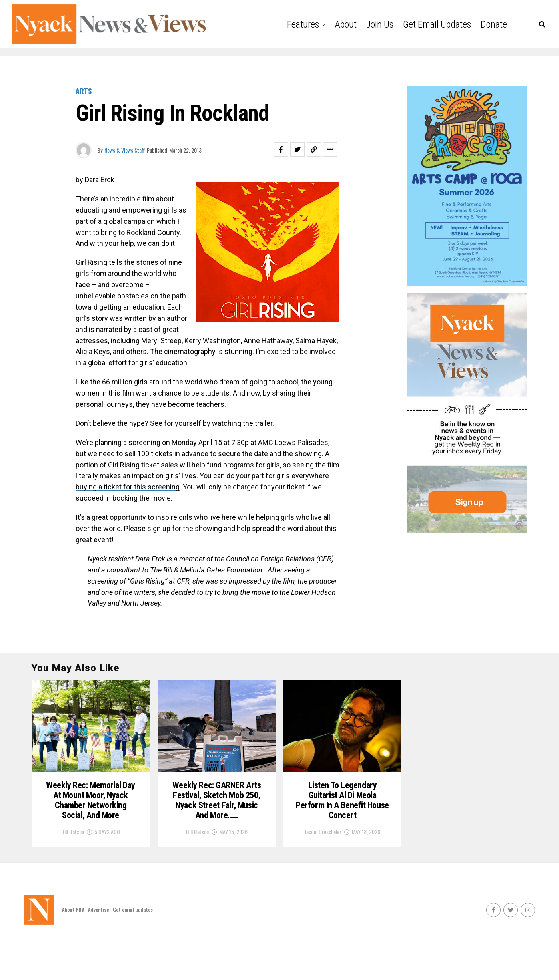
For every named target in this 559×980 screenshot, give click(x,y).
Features (303, 24)
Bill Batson (73, 871)
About (346, 24)
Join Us (380, 24)
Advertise (98, 949)
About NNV (73, 949)
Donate (494, 24)
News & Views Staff (125, 150)
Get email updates (437, 24)
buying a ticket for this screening (128, 487)
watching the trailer (242, 423)
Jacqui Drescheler (323, 860)
